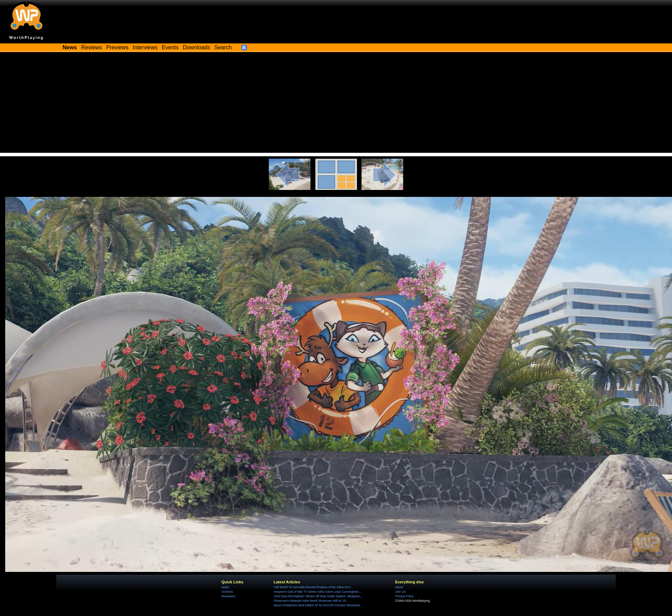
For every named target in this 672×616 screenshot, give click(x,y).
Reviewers (229, 596)
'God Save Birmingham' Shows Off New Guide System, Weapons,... (318, 596)
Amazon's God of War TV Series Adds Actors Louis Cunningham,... (318, 592)
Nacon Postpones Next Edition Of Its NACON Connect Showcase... (318, 605)
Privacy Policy (404, 596)
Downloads (197, 47)
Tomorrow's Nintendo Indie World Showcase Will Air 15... (311, 601)
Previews (117, 47)
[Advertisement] (336, 104)
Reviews (92, 47)
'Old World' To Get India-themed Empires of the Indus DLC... (313, 587)
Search (223, 47)
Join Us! (401, 592)
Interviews (145, 47)
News (225, 587)
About (399, 587)
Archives (227, 592)
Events (170, 47)
